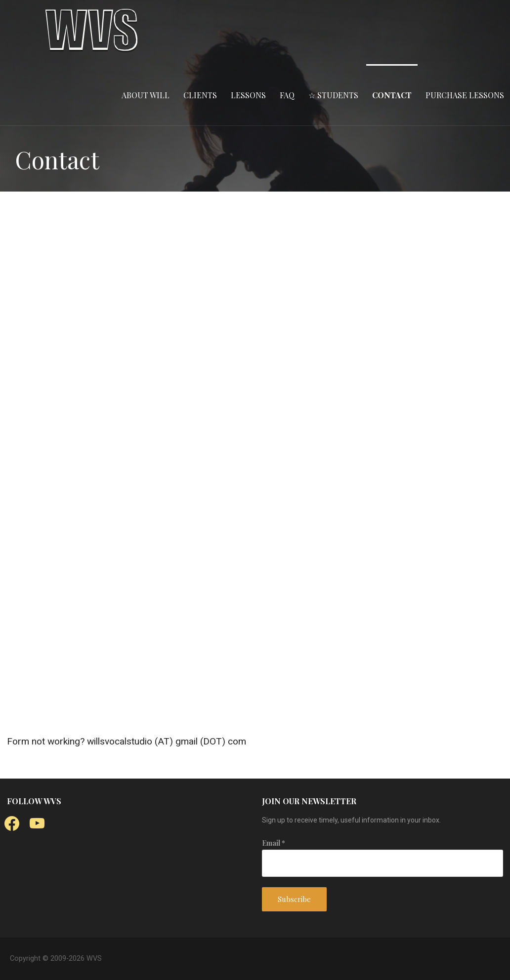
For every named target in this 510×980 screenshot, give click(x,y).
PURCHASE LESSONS (465, 95)
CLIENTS (200, 95)
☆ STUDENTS (333, 95)
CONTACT (392, 95)
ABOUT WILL (146, 95)
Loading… (251, 465)
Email (274, 843)
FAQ (287, 95)
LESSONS (248, 95)
